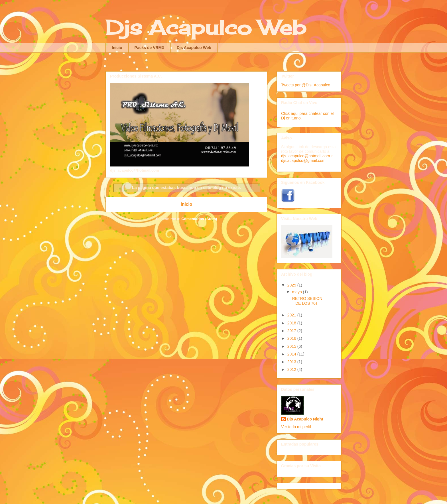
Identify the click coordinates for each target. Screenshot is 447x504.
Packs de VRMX (150, 48)
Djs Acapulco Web (206, 27)
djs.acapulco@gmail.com (303, 160)
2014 (292, 354)
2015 (292, 346)
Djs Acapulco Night (305, 419)
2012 (292, 369)
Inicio (117, 48)
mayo (297, 292)
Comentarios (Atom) (199, 219)
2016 (292, 338)
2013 (292, 362)
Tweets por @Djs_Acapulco (306, 85)
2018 (292, 323)
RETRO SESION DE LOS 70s (307, 301)
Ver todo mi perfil (296, 427)
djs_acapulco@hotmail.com (305, 156)
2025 (292, 285)
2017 (292, 331)
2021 (292, 315)
